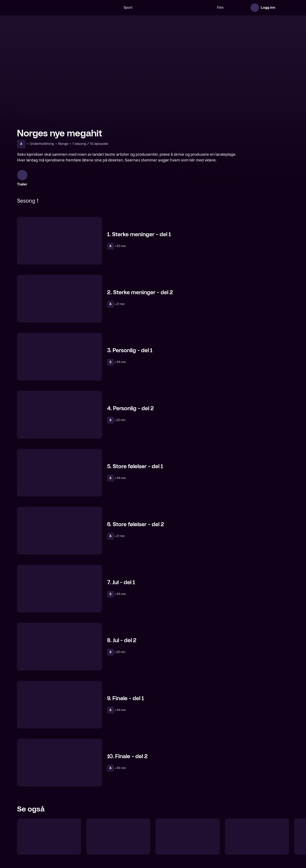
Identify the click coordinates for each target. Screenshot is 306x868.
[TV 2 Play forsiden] (49, 8)
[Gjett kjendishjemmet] (257, 830)
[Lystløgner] (49, 830)
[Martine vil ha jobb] (188, 830)
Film (207, 8)
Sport (115, 8)
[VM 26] (161, 8)
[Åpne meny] (283, 8)
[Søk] (99, 8)
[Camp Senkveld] (118, 830)
